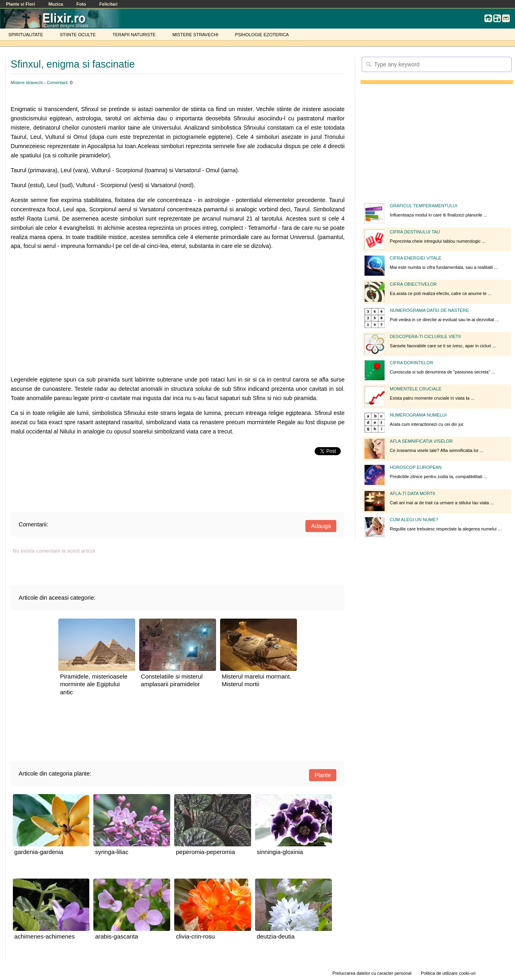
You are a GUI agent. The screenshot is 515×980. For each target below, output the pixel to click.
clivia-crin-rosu (195, 936)
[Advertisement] (178, 313)
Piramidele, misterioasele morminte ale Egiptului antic (94, 684)
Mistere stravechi (27, 83)
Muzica (56, 4)
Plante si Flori (21, 4)
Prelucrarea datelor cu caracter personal (372, 973)
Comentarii (57, 83)
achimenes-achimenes (45, 936)
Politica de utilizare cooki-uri (448, 973)
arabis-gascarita (116, 936)
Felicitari (108, 4)
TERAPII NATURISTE (134, 35)
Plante (323, 775)
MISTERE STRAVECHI (195, 35)
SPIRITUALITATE (26, 35)
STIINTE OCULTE (78, 35)
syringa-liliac (112, 852)
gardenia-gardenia (39, 852)
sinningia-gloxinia (280, 852)
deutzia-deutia (276, 936)
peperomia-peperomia (205, 852)
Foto (81, 4)
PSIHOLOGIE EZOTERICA (262, 35)
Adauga (321, 526)
